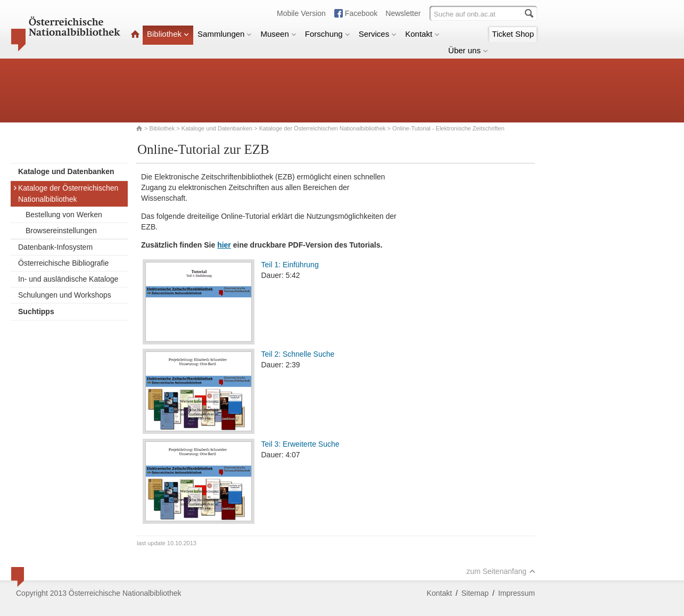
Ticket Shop (513, 34)
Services (378, 34)
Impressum (517, 593)
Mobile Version (301, 13)
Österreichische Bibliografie (63, 263)
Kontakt (422, 34)
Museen (278, 34)
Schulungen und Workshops (65, 295)
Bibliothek (168, 34)
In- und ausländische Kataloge (68, 279)
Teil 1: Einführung (290, 265)
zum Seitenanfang (501, 571)
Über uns (468, 50)
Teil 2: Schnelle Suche (298, 354)
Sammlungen (225, 34)
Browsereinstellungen (61, 231)
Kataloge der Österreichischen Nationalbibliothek (323, 128)
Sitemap (475, 593)
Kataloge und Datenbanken (217, 128)
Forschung (328, 34)
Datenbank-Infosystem (55, 247)
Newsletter (403, 13)
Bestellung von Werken (64, 215)
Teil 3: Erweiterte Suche (300, 444)
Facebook (361, 13)
